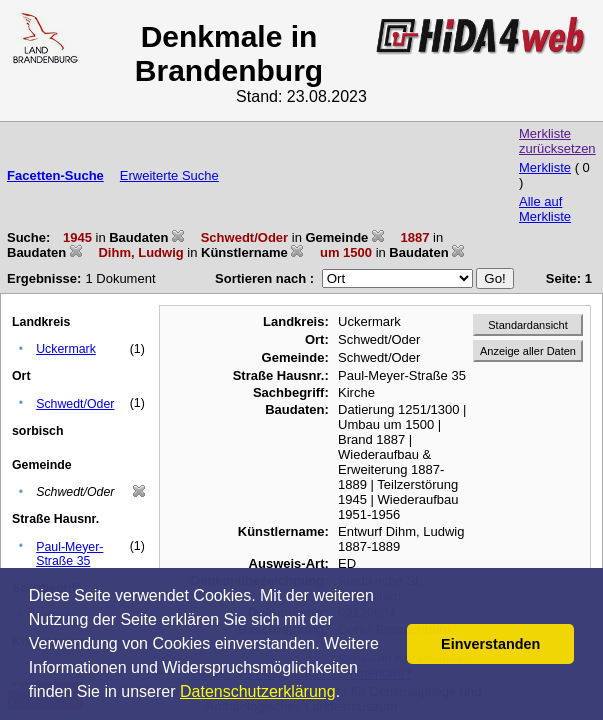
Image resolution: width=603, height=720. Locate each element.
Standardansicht (528, 325)
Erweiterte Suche (169, 175)
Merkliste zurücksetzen (557, 141)
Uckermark (66, 349)
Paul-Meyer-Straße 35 (69, 554)
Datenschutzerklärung (258, 691)
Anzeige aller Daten (528, 351)
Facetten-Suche (55, 175)
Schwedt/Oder (75, 404)
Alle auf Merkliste (545, 209)
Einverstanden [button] (490, 644)
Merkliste (545, 167)
